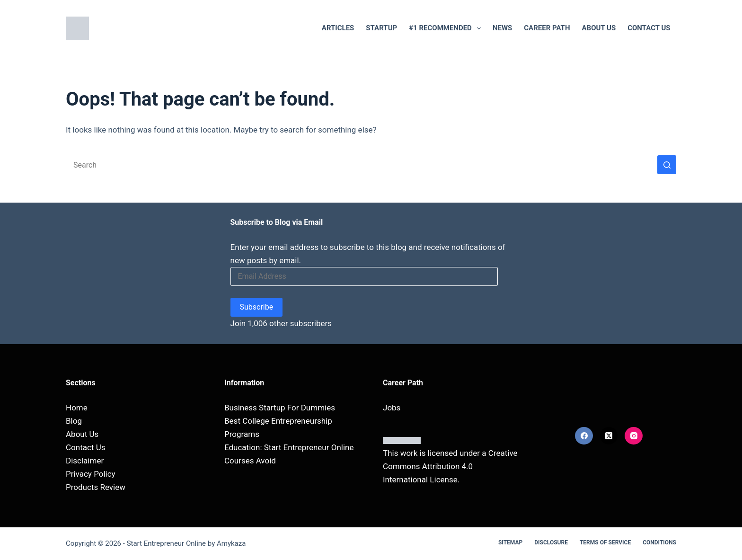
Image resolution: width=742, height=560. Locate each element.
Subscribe (257, 307)
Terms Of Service (605, 542)
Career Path (547, 28)
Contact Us (649, 28)
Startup (381, 28)
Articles (338, 28)
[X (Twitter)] (609, 436)
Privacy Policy (91, 474)
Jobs (392, 408)
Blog (74, 421)
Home (77, 408)
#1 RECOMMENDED (447, 28)
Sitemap (510, 542)
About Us (599, 28)
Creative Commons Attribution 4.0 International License (450, 466)
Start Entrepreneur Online (166, 543)
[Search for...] (362, 165)
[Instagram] (634, 436)
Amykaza (231, 543)
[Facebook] (584, 436)
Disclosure (551, 542)
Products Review (96, 487)
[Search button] (667, 165)
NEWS (502, 28)
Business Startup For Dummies (280, 408)
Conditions (659, 542)
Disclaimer (85, 461)
